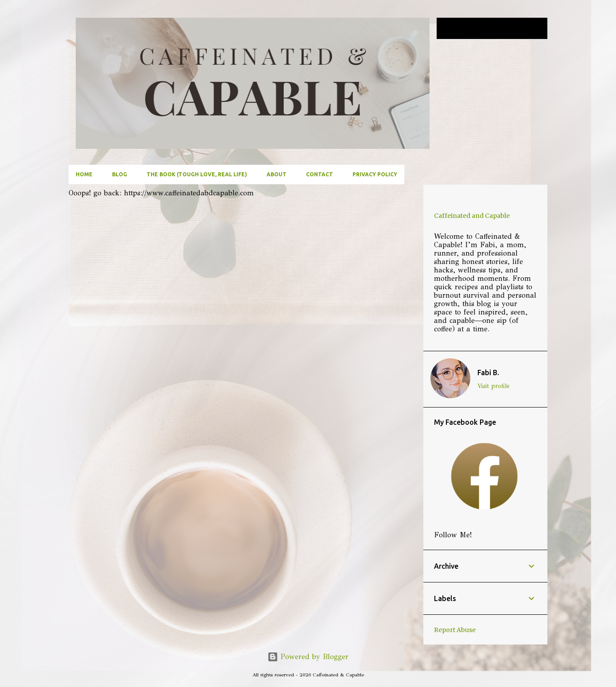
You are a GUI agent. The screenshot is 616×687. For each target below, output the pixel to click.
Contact (320, 174)
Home (84, 174)
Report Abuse (455, 630)
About (277, 174)
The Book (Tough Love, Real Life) (197, 174)
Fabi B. (488, 373)
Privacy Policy (375, 174)
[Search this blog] (501, 28)
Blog (120, 174)
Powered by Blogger (308, 657)
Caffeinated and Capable (472, 216)
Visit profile (494, 386)
